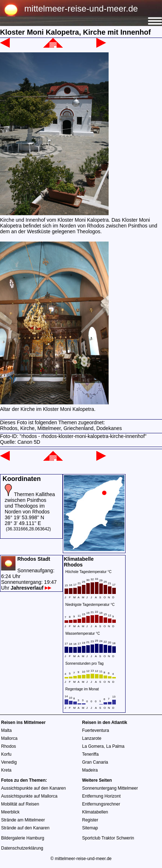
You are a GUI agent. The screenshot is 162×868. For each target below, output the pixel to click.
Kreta (6, 770)
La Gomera (93, 746)
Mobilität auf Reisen (20, 804)
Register (90, 820)
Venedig (9, 762)
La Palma (115, 746)
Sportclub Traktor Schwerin (108, 838)
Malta (6, 730)
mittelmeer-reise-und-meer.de (81, 8)
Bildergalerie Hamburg (23, 838)
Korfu (6, 754)
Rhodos (8, 746)
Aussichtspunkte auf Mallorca (29, 796)
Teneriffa (91, 754)
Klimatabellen (95, 812)
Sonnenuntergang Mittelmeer (110, 788)
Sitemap (90, 828)
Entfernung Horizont (102, 796)
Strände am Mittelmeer (23, 820)
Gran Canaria (95, 762)
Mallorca (9, 738)
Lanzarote (92, 738)
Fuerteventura (96, 730)
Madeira (90, 770)
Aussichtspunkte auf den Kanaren (33, 788)
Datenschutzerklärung (22, 848)
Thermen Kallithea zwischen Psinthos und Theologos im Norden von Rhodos (30, 503)
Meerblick (10, 812)
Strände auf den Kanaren (25, 828)
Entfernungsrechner (101, 804)
